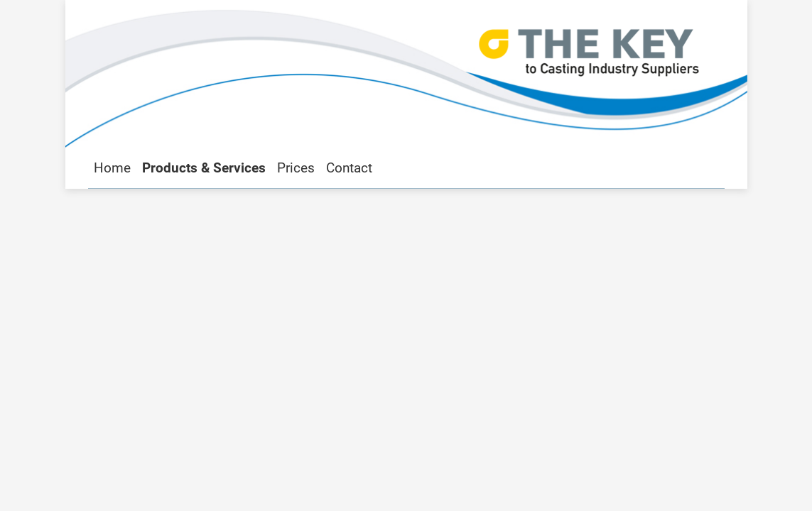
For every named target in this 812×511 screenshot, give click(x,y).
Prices (296, 168)
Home (112, 168)
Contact (349, 168)
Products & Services (204, 168)
